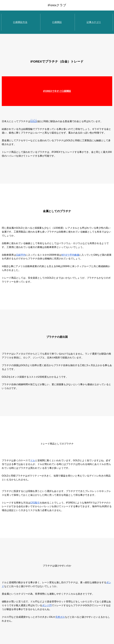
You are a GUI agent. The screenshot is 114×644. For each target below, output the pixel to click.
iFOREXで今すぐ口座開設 (57, 91)
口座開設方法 (20, 22)
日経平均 (21, 255)
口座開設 (57, 22)
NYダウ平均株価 (70, 255)
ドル (33, 460)
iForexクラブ (57, 5)
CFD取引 (35, 503)
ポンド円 (47, 605)
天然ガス (60, 617)
